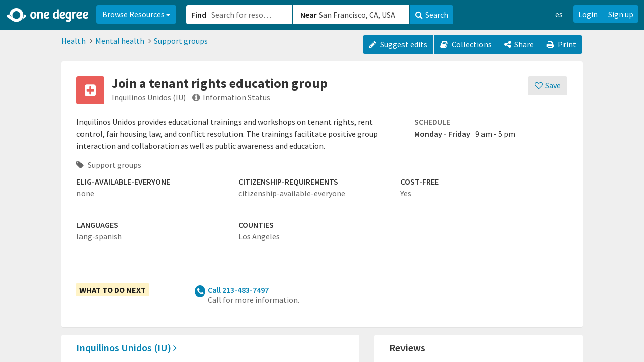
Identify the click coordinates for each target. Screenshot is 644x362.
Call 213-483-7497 (238, 290)
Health (73, 41)
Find (199, 15)
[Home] (48, 15)
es (559, 14)
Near (309, 15)
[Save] (548, 86)
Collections (466, 44)
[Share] (519, 44)
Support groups (181, 41)
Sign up (621, 14)
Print (561, 44)
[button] (322, 181)
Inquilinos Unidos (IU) (127, 348)
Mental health (120, 41)
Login (588, 14)
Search (432, 15)
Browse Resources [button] (136, 14)
